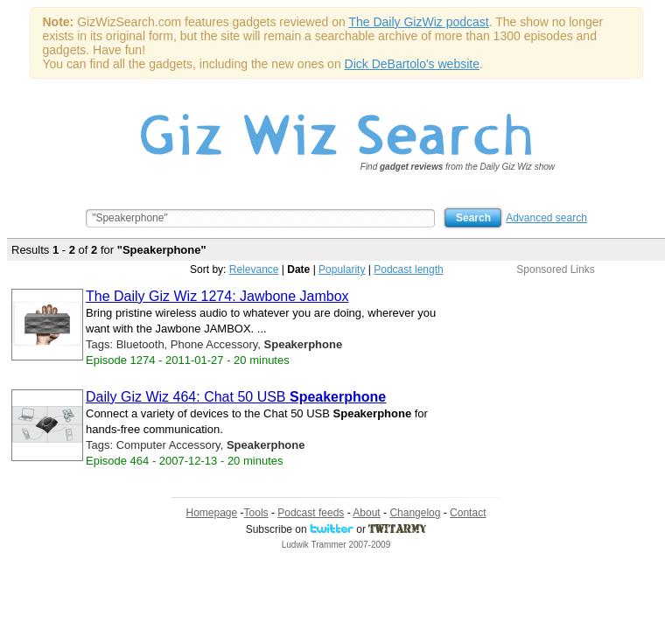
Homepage (212, 513)
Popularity (342, 269)
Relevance (254, 269)
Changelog (415, 513)
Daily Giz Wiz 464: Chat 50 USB (236, 397)
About (366, 513)
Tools (256, 513)
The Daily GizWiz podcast (418, 22)
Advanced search (546, 218)
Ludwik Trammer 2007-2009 (336, 545)
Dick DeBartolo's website (412, 64)
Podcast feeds (311, 513)
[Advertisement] (556, 385)
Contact (468, 513)
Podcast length (408, 269)
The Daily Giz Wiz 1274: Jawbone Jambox (217, 296)
